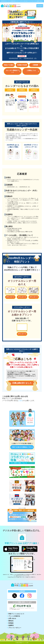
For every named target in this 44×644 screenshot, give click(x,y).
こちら (20, 401)
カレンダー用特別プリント (13, 71)
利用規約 (11, 623)
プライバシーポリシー (15, 628)
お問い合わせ (12, 618)
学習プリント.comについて (16, 614)
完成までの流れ (9, 65)
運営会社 (11, 621)
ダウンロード (10, 297)
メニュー (40, 6)
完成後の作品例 (22, 65)
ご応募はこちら (31, 70)
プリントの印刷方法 (14, 616)
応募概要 (35, 65)
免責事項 (11, 625)
